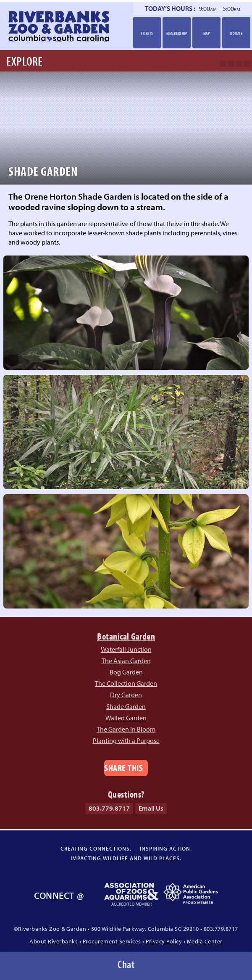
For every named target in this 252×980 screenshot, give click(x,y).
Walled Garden (126, 718)
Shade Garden (126, 706)
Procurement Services (112, 941)
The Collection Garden (126, 683)
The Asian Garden (126, 661)
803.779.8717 (109, 808)
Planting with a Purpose (126, 740)
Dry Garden (126, 695)
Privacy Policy (164, 941)
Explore (25, 61)
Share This (123, 768)
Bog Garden (126, 672)
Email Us (151, 808)
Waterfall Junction (126, 649)
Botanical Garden (126, 636)
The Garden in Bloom (126, 729)
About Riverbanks (54, 941)
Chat (126, 964)
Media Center (205, 941)
